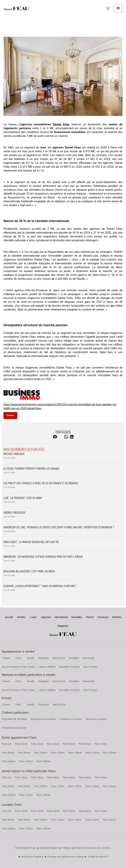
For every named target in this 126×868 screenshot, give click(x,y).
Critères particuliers (15, 713)
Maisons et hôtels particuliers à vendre (29, 675)
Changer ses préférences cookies (65, 857)
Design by (98, 857)
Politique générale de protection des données (86, 848)
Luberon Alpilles (47, 667)
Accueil (17, 8)
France (6, 658)
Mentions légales (49, 848)
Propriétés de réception (14, 719)
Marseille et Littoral (69, 667)
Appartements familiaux (43, 719)
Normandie (89, 658)
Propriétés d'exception (14, 728)
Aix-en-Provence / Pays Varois (18, 667)
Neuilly (31, 658)
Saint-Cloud (59, 658)
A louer (7, 698)
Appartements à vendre (18, 652)
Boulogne (44, 658)
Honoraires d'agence (32, 857)
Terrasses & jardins (96, 719)
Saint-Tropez (90, 667)
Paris (18, 658)
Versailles (74, 658)
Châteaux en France (71, 719)
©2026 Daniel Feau (26, 848)
